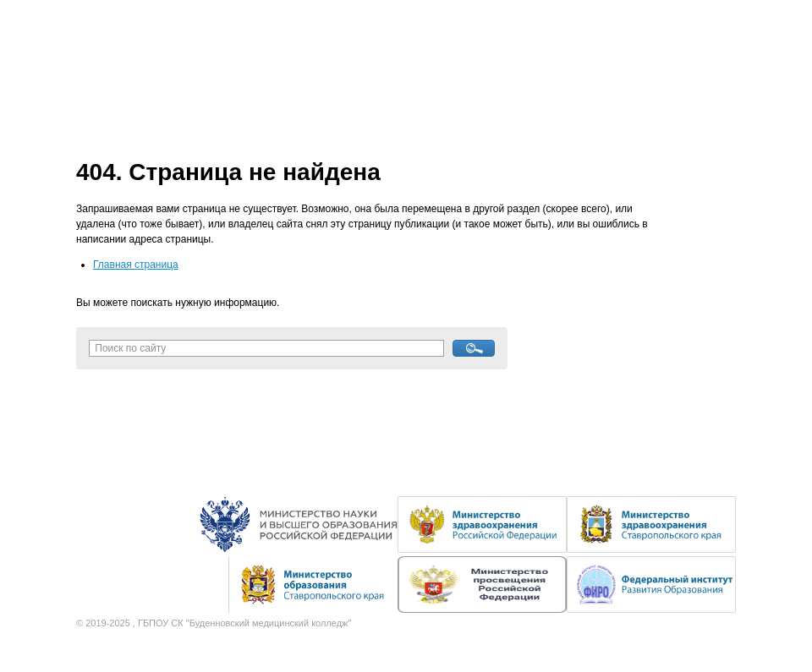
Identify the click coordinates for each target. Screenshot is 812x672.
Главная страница (136, 265)
